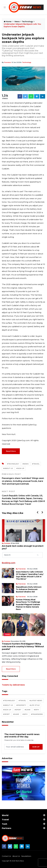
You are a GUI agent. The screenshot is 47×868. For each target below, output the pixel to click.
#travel (36, 464)
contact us (6, 856)
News (17, 22)
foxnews (7, 62)
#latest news (36, 700)
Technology (27, 22)
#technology (13, 464)
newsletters (26, 856)
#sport (18, 710)
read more (11, 669)
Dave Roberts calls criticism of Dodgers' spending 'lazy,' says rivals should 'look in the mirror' (30, 575)
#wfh (36, 710)
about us (16, 856)
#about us (8, 468)
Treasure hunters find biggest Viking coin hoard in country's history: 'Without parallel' (23, 646)
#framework (37, 714)
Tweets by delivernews (13, 685)
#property (21, 705)
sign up (36, 747)
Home (8, 22)
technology (26, 62)
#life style (35, 705)
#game (28, 710)
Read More (11, 451)
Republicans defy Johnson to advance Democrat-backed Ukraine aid (29, 589)
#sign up (20, 468)
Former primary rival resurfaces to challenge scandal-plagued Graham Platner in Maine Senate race (28, 604)
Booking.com (9, 563)
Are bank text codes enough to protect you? (22, 547)
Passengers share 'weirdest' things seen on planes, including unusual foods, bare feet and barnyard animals (23, 479)
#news (26, 464)
